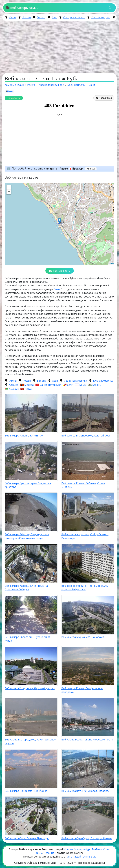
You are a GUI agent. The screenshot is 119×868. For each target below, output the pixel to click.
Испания (49, 853)
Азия (54, 17)
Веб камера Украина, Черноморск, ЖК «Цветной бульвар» (85, 588)
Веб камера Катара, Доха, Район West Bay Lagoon (30, 741)
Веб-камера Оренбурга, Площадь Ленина (87, 838)
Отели (13, 17)
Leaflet (111, 264)
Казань (97, 385)
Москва (29, 385)
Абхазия (14, 389)
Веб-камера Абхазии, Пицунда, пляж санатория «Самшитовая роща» (27, 536)
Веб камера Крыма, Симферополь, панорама (82, 690)
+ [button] (9, 187)
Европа (41, 17)
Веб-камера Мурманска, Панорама (83, 637)
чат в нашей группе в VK (81, 857)
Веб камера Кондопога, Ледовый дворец (30, 688)
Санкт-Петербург (50, 385)
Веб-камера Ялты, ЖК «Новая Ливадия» (85, 791)
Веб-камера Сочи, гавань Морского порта (87, 740)
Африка (14, 385)
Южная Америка (101, 17)
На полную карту (60, 271)
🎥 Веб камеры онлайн (23, 8)
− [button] (9, 192)
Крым (83, 385)
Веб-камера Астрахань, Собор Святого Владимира (85, 536)
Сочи (57, 289)
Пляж (10, 91)
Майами (97, 849)
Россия (26, 17)
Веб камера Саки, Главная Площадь (27, 838)
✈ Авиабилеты (14, 98)
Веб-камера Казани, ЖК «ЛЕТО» (24, 436)
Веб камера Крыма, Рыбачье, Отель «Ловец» (83, 485)
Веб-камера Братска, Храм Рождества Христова (28, 485)
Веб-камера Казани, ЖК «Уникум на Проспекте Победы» (26, 588)
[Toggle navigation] (110, 8)
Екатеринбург (82, 849)
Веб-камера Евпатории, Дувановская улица (27, 639)
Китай (29, 389)
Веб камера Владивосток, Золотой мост (86, 436)
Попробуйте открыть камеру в (48, 168)
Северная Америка (74, 17)
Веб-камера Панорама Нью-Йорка (26, 791)
